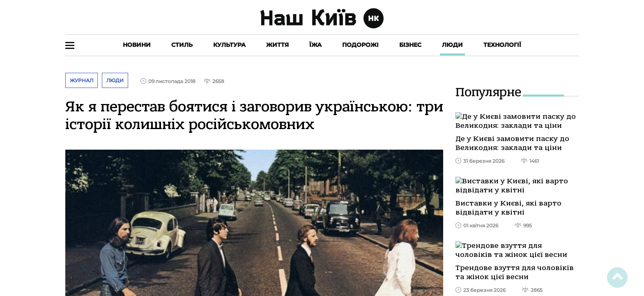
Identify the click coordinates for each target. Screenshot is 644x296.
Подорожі (360, 45)
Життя (277, 45)
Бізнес (410, 45)
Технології (502, 45)
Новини (137, 45)
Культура (229, 45)
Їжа (315, 45)
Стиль (182, 45)
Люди (452, 45)
